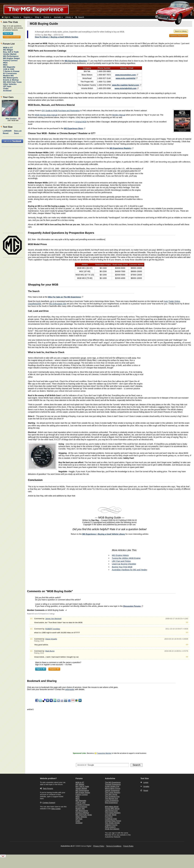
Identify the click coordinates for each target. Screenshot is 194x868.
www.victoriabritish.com (125, 88)
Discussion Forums (132, 606)
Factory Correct (10, 61)
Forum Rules (128, 846)
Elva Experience (111, 803)
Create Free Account (12, 37)
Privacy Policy (99, 846)
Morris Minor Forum (113, 788)
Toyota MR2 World (112, 809)
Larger (7, 131)
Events (47, 17)
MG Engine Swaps (11, 58)
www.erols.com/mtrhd (126, 78)
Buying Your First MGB (122, 567)
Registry (27, 17)
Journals (57, 17)
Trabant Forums (111, 825)
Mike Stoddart (11, 119)
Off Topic (7, 86)
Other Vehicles (10, 84)
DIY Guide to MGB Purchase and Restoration (61, 111)
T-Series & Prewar (11, 71)
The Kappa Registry (113, 813)
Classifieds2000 (35, 304)
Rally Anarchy (110, 827)
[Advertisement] (169, 186)
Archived (7, 91)
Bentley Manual (119, 115)
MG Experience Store (73, 128)
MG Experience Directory (76, 61)
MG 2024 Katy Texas (12, 82)
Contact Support (49, 803)
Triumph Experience (113, 784)
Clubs (6, 88)
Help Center (56, 809)
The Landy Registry (113, 792)
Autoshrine (110, 778)
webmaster (70, 689)
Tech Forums (48, 788)
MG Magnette (9, 67)
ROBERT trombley (53, 629)
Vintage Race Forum (113, 821)
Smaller (18, 131)
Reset (6, 133)
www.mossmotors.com (125, 75)
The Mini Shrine (111, 795)
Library (68, 17)
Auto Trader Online (172, 301)
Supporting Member (104, 753)
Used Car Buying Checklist (124, 564)
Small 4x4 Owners (112, 829)
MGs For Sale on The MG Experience (65, 297)
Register (54, 669)
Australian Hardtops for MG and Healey (130, 570)
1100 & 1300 (9, 69)
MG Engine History (120, 555)
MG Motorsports (11, 78)
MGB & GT (8, 48)
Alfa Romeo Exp (111, 811)
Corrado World (111, 815)
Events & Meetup (11, 80)
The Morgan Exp (111, 799)
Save (16, 133)
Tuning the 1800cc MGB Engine (126, 558)
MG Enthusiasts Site (58, 304)
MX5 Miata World (112, 807)
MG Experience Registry (120, 148)
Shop (37, 17)
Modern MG (8, 76)
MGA (5, 63)
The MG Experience (113, 782)
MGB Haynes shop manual (46, 115)
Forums (16, 17)
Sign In (6, 17)
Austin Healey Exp (112, 786)
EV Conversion (10, 73)
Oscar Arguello (51, 639)
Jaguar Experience (112, 790)
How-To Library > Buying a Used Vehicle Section (57, 37)
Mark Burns (50, 651)
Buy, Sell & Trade (11, 52)
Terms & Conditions (114, 846)
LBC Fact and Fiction (121, 561)
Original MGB (81, 122)
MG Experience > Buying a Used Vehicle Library (104, 534)
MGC (5, 65)
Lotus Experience (112, 801)
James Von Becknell (53, 619)
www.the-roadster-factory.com (125, 85)
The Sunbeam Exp (112, 797)
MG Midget (8, 50)
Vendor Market (10, 54)
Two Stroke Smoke (112, 823)
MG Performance (11, 56)
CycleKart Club (111, 819)
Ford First (109, 817)
